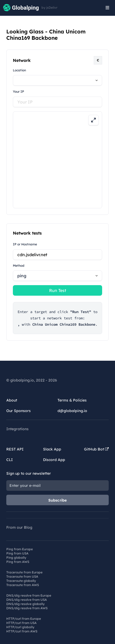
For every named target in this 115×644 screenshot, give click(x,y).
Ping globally (16, 558)
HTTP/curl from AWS (22, 631)
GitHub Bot (96, 449)
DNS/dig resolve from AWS (27, 608)
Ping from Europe (20, 549)
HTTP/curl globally (20, 627)
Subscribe (58, 500)
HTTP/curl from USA (21, 623)
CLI (10, 460)
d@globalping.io (72, 411)
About (12, 400)
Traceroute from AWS (23, 585)
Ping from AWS (18, 562)
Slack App (52, 449)
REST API (15, 449)
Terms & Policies (72, 400)
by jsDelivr (49, 8)
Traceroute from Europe (24, 572)
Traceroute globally (21, 581)
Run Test (58, 290)
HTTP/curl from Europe (24, 619)
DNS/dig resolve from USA (27, 600)
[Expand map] (93, 120)
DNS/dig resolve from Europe (29, 595)
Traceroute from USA (22, 576)
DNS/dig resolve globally (25, 604)
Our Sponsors (19, 411)
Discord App (54, 460)
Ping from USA (17, 553)
